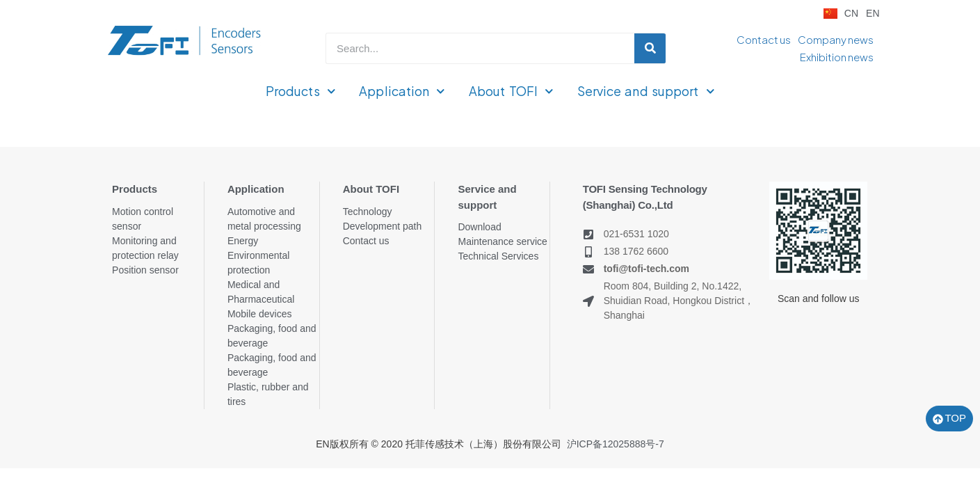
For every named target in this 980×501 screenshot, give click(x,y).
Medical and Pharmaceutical (261, 292)
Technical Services (498, 256)
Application (402, 92)
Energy (243, 241)
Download (479, 227)
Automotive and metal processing (264, 219)
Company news (836, 39)
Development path (383, 226)
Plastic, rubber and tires (268, 394)
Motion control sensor (143, 219)
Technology (368, 212)
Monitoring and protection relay (145, 248)
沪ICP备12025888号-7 (616, 444)
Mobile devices (260, 314)
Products (300, 92)
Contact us (764, 39)
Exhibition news (837, 57)
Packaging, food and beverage (272, 336)
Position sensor (145, 270)
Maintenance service (502, 241)
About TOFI (511, 92)
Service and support (646, 92)
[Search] (650, 48)
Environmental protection (259, 263)
